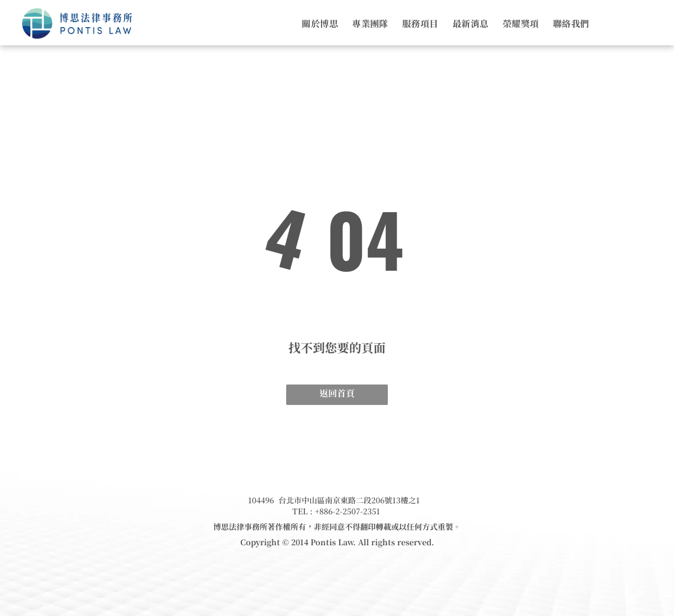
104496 (261, 500)
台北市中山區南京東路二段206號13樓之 (347, 500)
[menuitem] (313, 24)
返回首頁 (337, 393)
